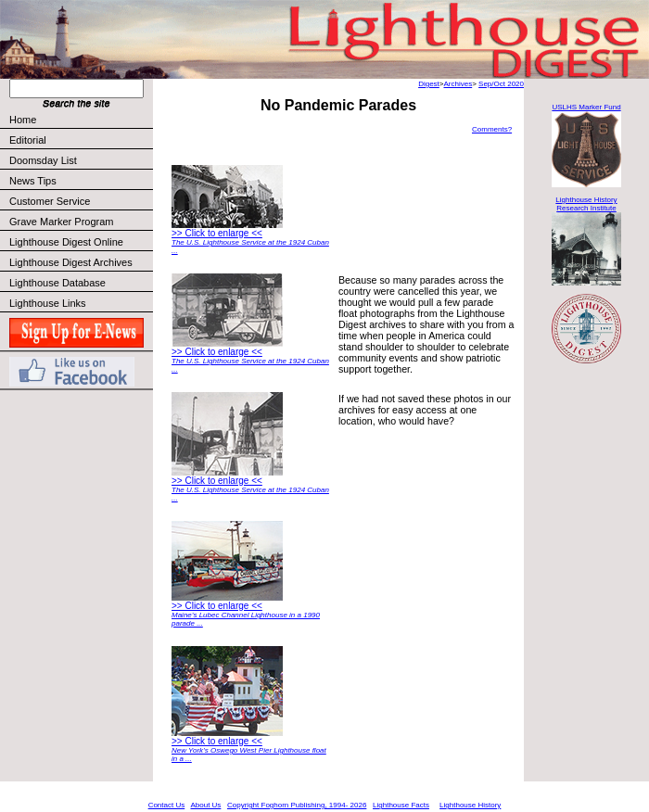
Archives (458, 84)
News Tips (33, 181)
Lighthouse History (470, 805)
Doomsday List (43, 160)
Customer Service (80, 201)
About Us (205, 805)
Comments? (492, 129)
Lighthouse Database (57, 283)
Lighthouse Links (48, 303)
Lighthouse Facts (401, 805)
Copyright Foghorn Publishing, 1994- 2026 (297, 805)
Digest (429, 84)
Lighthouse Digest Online (66, 242)
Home (23, 120)
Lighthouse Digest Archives (71, 262)
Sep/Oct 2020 (501, 84)
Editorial (80, 140)
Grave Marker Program (61, 222)
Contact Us (167, 805)
